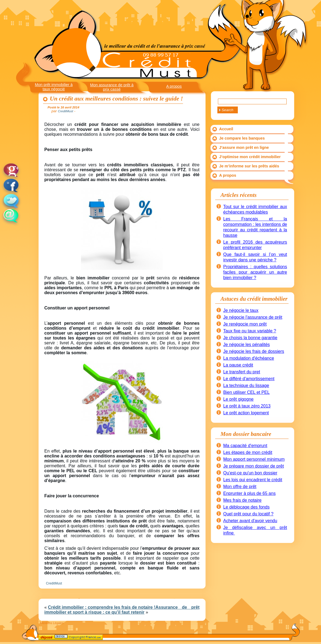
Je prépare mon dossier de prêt (254, 466)
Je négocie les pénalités (247, 345)
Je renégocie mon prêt (245, 324)
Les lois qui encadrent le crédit (253, 480)
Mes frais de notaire (243, 500)
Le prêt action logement (246, 413)
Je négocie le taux (241, 310)
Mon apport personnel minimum (254, 459)
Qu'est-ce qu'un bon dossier (250, 473)
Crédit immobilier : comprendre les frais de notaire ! (102, 607)
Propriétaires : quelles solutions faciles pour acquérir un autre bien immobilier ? (255, 272)
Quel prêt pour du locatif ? (248, 514)
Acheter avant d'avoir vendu (250, 521)
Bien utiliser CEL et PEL (247, 392)
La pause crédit (238, 365)
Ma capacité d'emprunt (245, 446)
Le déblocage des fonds (247, 507)
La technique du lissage (246, 385)
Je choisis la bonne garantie (250, 338)
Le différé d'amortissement (249, 379)
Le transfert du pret (242, 372)
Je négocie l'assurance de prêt (253, 317)
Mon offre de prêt (240, 487)
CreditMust (54, 583)
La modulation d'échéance (249, 358)
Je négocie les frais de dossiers (254, 351)
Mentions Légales (52, 623)
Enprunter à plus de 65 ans (250, 493)
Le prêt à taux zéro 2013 (247, 406)
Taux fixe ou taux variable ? (250, 331)
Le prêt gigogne (238, 399)
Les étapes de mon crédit (248, 452)
